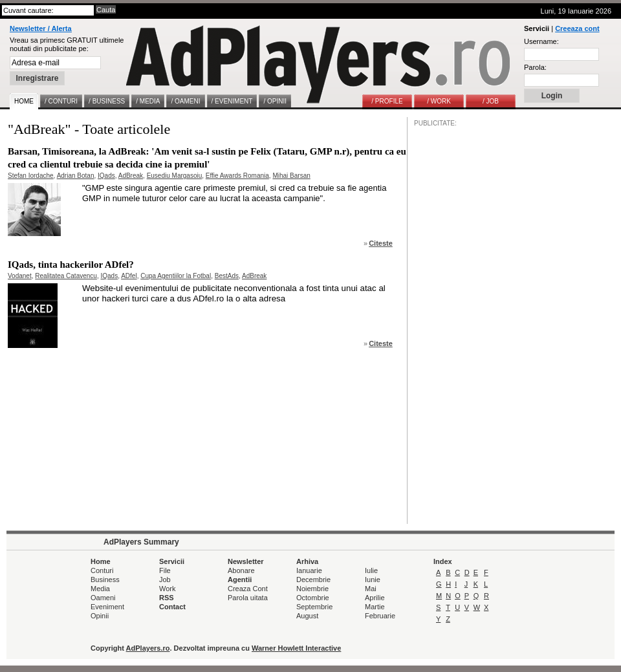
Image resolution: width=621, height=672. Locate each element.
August (307, 616)
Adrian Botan (76, 176)
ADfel (129, 276)
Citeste (381, 243)
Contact (172, 607)
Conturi (102, 570)
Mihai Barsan (291, 176)
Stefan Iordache (31, 176)
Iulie (371, 570)
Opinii (100, 616)
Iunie (373, 580)
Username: (541, 41)
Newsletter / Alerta (41, 28)
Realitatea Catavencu (66, 276)
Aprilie (375, 598)
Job (165, 580)
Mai (371, 589)
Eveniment (107, 607)
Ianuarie (309, 570)
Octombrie (313, 598)
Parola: (535, 67)
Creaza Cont (248, 589)
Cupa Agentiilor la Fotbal (176, 276)
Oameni (103, 598)
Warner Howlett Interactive (296, 648)
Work (167, 589)
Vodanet (20, 276)
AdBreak (131, 176)
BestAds (227, 276)
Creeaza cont (577, 28)
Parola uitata (248, 598)
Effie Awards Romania (237, 176)
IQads (106, 176)
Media (100, 589)
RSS (167, 598)
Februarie (380, 616)
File (165, 570)
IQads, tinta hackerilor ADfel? (71, 265)
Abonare (241, 570)
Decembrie (313, 580)
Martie (375, 607)
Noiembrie (312, 589)
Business (105, 580)
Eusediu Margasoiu (175, 176)
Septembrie (314, 607)
